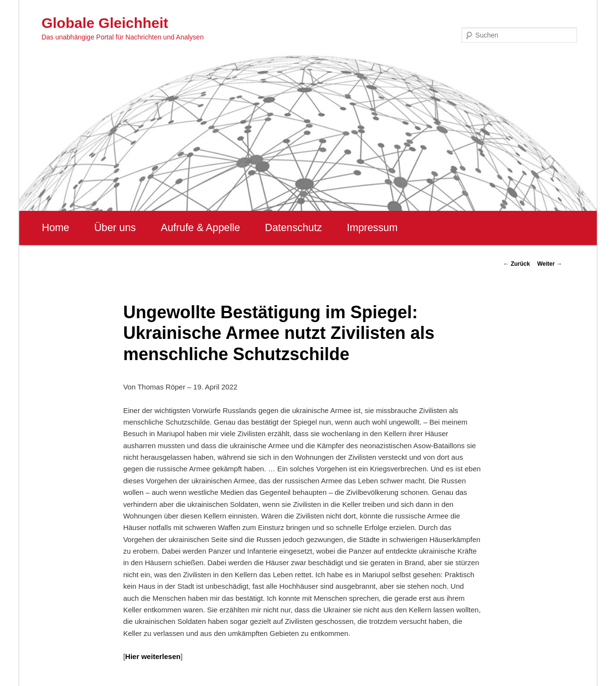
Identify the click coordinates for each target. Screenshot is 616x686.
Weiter (550, 264)
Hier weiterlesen (153, 656)
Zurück (517, 264)
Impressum (372, 228)
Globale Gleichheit (105, 23)
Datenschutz (293, 228)
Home (56, 228)
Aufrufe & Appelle (200, 228)
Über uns (115, 228)
